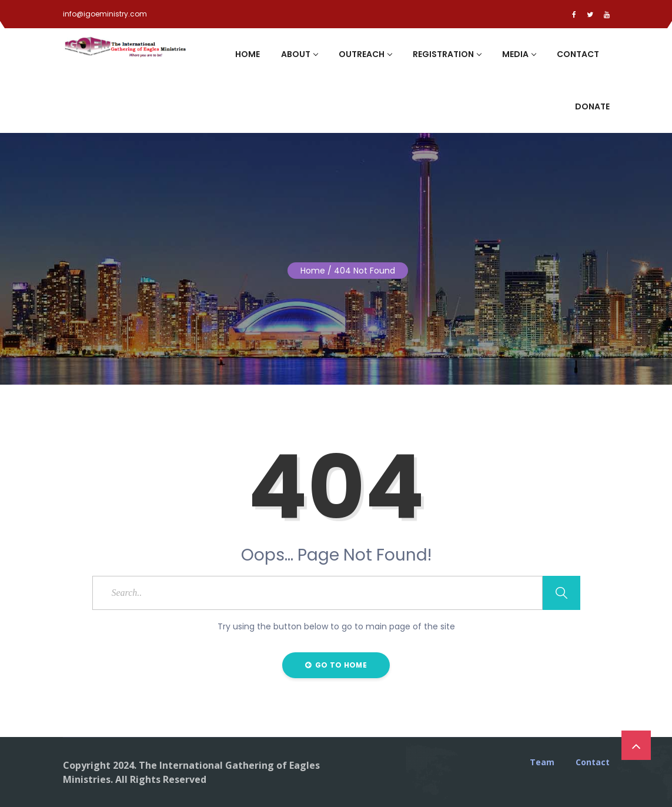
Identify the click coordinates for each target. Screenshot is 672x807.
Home (248, 54)
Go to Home (336, 665)
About (299, 54)
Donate (592, 106)
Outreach (365, 54)
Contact (578, 54)
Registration (447, 54)
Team (542, 762)
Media (519, 54)
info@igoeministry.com (105, 14)
